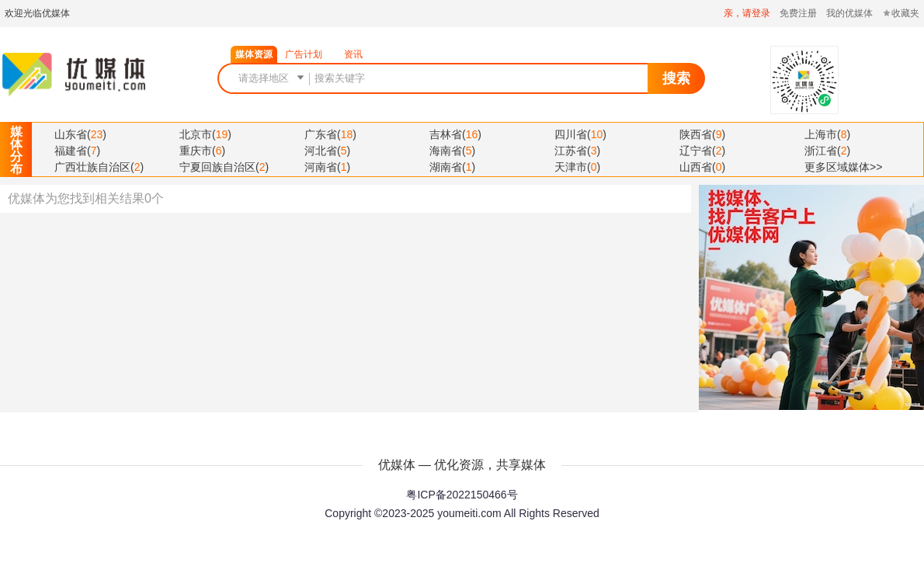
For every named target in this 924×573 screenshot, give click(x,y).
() (80, 134)
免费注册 (798, 13)
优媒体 (74, 75)
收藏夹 (901, 13)
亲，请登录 (747, 13)
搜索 (676, 78)
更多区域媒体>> (843, 167)
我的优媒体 (849, 13)
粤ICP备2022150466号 (462, 495)
